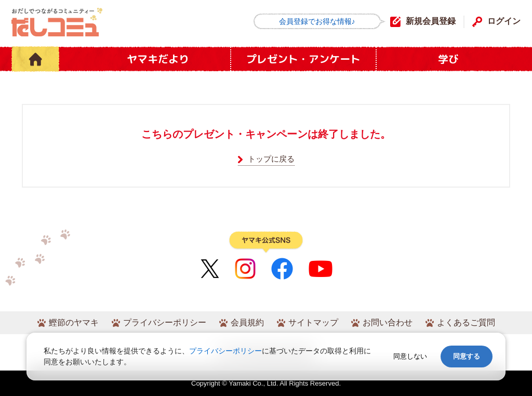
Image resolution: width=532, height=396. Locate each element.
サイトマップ (313, 322)
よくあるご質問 (466, 322)
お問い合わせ (388, 322)
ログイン (504, 21)
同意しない (410, 356)
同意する (467, 356)
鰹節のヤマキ (74, 322)
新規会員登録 (431, 21)
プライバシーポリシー (165, 322)
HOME (35, 59)
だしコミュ (57, 22)
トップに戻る (271, 159)
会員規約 (247, 322)
